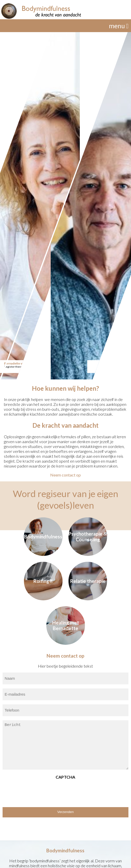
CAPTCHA (65, 777)
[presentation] (42, 791)
